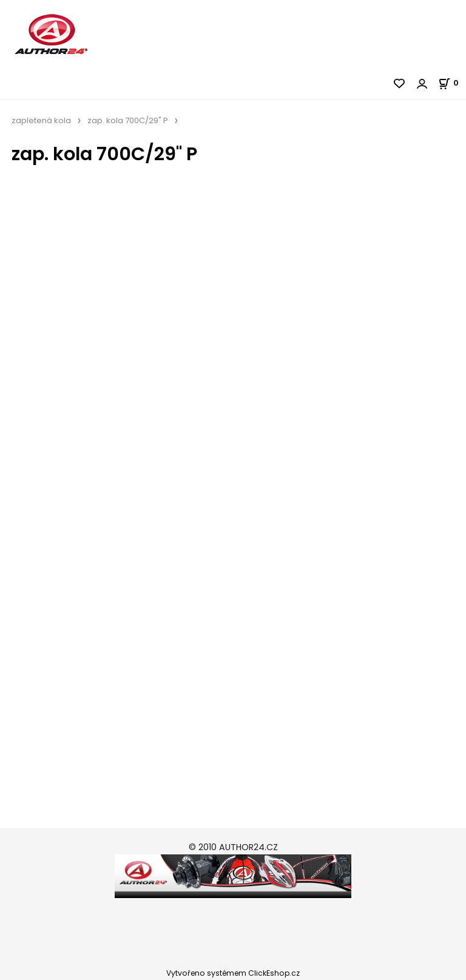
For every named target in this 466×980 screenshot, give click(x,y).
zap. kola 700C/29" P (128, 120)
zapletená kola (41, 120)
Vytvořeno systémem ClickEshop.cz (233, 973)
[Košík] (452, 83)
